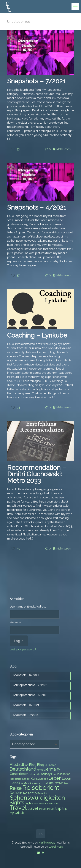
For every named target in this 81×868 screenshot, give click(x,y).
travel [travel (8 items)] (51, 809)
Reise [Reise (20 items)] (16, 788)
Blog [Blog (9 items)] (41, 765)
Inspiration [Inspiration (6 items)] (16, 779)
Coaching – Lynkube (37, 335)
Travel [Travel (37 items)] (18, 808)
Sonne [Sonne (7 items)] (38, 803)
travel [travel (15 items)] (33, 808)
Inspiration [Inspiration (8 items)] (64, 774)
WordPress (56, 847)
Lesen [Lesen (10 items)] (67, 779)
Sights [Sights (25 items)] (17, 803)
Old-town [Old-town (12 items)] (55, 783)
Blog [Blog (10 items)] (33, 765)
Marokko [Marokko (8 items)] (29, 783)
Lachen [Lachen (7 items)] (44, 779)
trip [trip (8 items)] (12, 813)
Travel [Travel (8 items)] (43, 809)
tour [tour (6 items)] (56, 803)
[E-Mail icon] (38, 853)
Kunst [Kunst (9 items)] (35, 779)
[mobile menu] (75, 6)
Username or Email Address (28, 607)
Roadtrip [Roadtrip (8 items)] (43, 793)
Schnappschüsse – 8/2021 (30, 695)
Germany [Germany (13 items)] (52, 769)
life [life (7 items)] (21, 783)
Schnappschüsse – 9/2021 (30, 685)
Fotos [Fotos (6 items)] (40, 770)
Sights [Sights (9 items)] (29, 803)
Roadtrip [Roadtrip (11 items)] (30, 793)
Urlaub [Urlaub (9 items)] (19, 813)
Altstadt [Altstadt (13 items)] (17, 764)
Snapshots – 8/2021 (26, 705)
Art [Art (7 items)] (27, 765)
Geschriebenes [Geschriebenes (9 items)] (21, 774)
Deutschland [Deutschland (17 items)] (23, 769)
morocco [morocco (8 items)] (41, 783)
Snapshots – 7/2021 (36, 81)
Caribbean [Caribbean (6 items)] (50, 765)
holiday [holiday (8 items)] (46, 774)
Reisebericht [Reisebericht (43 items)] (41, 788)
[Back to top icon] (41, 834)
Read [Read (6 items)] (67, 783)
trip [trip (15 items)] (58, 808)
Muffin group (47, 843)
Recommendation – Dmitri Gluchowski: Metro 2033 (37, 474)
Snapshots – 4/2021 (37, 207)
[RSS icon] (43, 853)
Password (16, 622)
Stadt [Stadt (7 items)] (45, 803)
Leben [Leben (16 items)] (55, 778)
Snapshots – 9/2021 (26, 675)
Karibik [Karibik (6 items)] (26, 779)
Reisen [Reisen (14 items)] (16, 793)
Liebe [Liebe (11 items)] (14, 783)
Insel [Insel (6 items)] (54, 774)
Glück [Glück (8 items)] (37, 774)
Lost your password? (23, 649)
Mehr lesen (64, 149)
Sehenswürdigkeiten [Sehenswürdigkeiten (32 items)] (37, 798)
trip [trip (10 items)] (65, 809)
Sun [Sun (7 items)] (51, 803)
